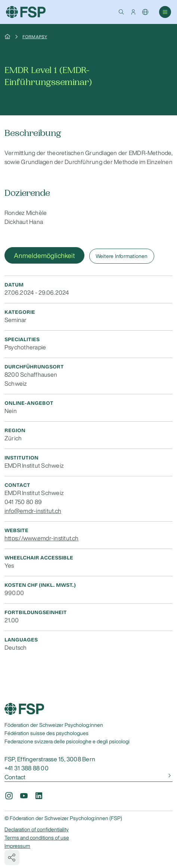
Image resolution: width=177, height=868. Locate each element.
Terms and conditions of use (37, 838)
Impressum (17, 846)
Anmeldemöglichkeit (44, 255)
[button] (121, 12)
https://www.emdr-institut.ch (42, 538)
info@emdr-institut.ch (33, 511)
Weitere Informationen (122, 256)
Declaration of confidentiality (37, 829)
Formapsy (35, 37)
